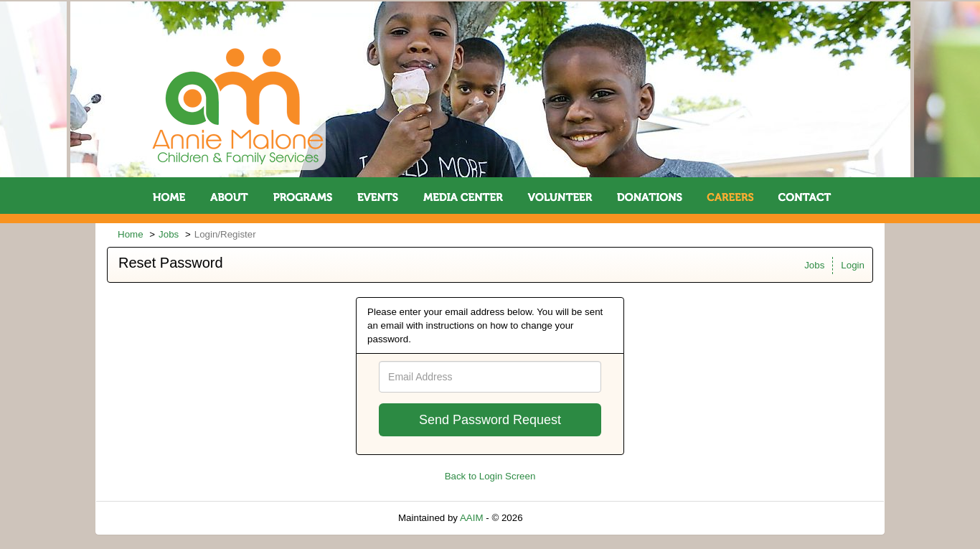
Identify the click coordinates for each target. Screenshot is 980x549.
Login (853, 265)
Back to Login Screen (490, 476)
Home (131, 234)
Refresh (565, 518)
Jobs (169, 234)
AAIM (472, 518)
